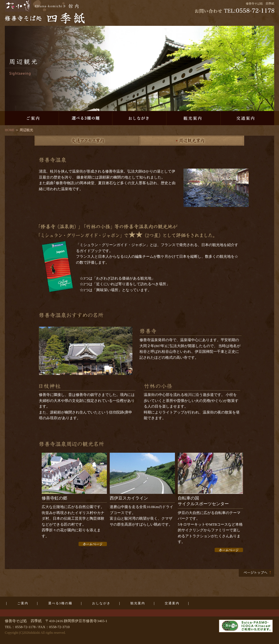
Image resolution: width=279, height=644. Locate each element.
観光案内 (193, 118)
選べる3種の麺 (86, 118)
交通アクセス (87, 141)
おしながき (139, 118)
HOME (10, 130)
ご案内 (32, 118)
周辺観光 (192, 141)
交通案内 (247, 118)
